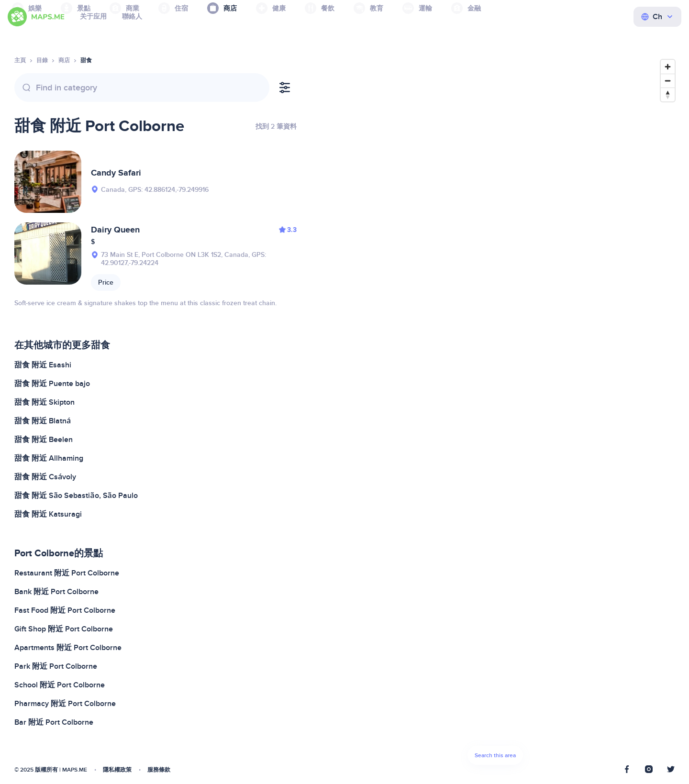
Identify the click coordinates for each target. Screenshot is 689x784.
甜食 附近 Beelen (44, 440)
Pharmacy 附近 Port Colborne (65, 704)
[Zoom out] (668, 81)
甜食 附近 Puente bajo (52, 384)
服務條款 (159, 770)
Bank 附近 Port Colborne (56, 592)
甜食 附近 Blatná (43, 421)
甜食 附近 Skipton (44, 402)
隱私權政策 (117, 770)
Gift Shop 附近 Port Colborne (64, 629)
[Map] (495, 415)
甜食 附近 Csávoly (45, 477)
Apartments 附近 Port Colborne (68, 648)
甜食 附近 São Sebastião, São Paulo (76, 496)
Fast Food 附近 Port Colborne (65, 610)
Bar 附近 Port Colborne (54, 722)
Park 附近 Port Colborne (56, 666)
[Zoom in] (668, 67)
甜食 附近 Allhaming (49, 458)
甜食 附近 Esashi (43, 365)
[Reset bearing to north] (668, 94)
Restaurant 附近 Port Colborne (67, 573)
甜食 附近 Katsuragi (48, 514)
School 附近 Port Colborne (60, 685)
